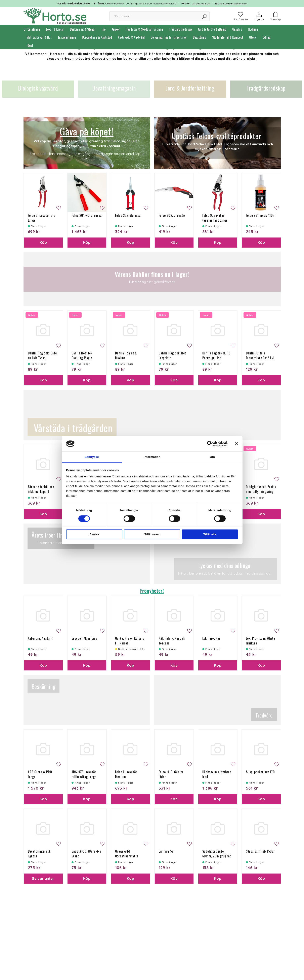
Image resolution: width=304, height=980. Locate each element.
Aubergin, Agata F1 (41, 638)
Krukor (116, 29)
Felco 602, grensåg (172, 215)
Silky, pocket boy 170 (260, 772)
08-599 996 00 (201, 4)
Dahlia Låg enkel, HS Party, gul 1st (216, 355)
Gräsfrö (237, 29)
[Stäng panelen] (236, 444)
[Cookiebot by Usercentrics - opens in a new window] (210, 444)
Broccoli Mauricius (84, 638)
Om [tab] (212, 457)
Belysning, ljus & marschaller (169, 37)
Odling (266, 37)
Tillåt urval (152, 534)
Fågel (30, 45)
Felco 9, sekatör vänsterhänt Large (215, 218)
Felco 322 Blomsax (128, 215)
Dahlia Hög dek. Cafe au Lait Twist (42, 355)
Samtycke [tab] (92, 457)
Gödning (253, 29)
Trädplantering (67, 37)
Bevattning (200, 37)
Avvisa (94, 534)
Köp (43, 242)
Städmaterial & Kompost (228, 37)
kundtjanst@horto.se (235, 4)
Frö (104, 29)
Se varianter (43, 878)
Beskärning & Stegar (83, 29)
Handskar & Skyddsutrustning (144, 29)
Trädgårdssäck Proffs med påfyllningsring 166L (261, 492)
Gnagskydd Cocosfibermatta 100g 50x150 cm (127, 856)
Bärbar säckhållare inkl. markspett (41, 489)
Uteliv (253, 37)
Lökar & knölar (55, 29)
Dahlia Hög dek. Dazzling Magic (82, 355)
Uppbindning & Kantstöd (97, 37)
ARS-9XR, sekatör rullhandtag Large (84, 774)
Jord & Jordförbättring (212, 29)
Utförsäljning (32, 29)
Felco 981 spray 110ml (261, 215)
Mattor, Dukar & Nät (39, 37)
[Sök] (205, 16)
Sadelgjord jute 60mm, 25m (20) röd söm (217, 856)
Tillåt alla (210, 534)
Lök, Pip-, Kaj (211, 638)
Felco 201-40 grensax (87, 215)
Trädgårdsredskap (180, 29)
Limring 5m (167, 851)
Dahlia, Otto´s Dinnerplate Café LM (260, 355)
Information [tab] (152, 457)
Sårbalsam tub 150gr (260, 851)
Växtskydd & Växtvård (131, 37)
